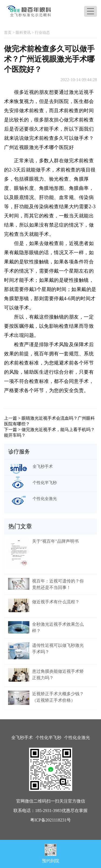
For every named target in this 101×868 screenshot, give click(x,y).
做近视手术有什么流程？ (56, 602)
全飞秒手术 (22, 738)
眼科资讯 (23, 33)
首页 (8, 33)
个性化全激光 (77, 738)
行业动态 (42, 33)
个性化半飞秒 (48, 738)
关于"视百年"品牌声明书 (55, 541)
